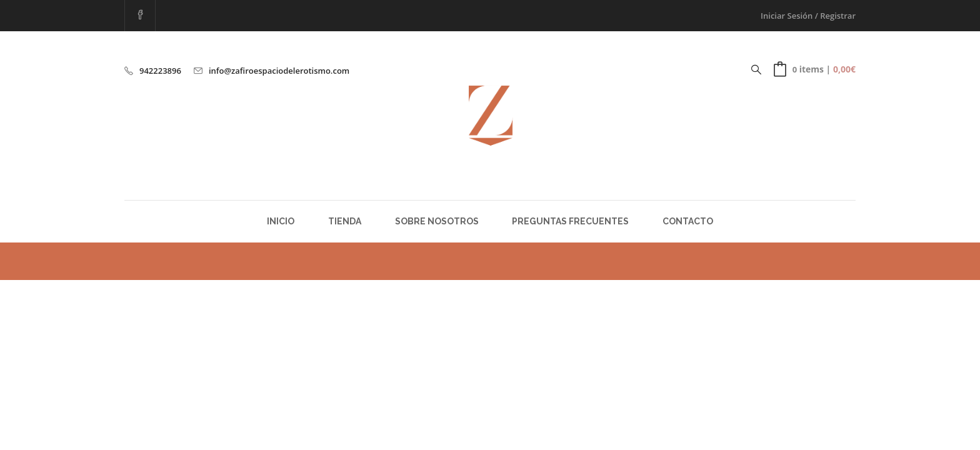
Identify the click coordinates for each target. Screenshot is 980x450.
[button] (815, 69)
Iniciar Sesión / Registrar (808, 16)
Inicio (281, 221)
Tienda (345, 221)
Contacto (688, 221)
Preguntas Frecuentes (570, 221)
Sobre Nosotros (437, 221)
